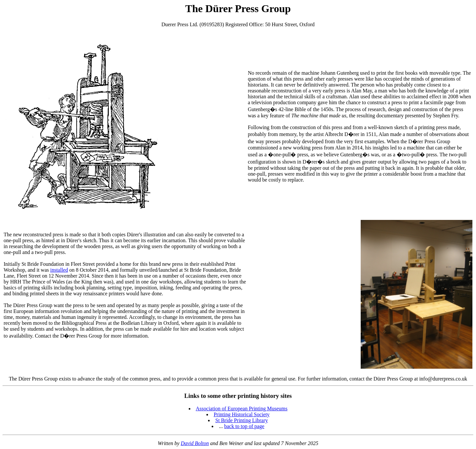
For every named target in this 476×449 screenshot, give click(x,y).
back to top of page (244, 426)
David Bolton (195, 443)
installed (59, 270)
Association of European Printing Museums (242, 409)
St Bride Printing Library (241, 420)
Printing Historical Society (242, 414)
